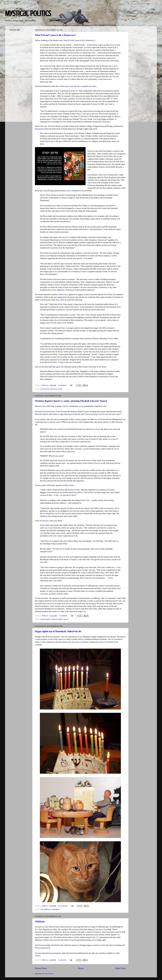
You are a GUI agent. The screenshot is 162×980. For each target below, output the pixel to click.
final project (39, 129)
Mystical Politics (28, 13)
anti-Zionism (45, 389)
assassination (45, 948)
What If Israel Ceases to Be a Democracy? (55, 35)
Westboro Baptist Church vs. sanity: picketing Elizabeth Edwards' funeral (71, 401)
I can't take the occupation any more (83, 86)
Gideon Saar (63, 294)
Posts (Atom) (49, 974)
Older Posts (120, 968)
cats (42, 909)
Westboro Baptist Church (59, 619)
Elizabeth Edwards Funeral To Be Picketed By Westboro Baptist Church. (62, 412)
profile (43, 485)
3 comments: (63, 385)
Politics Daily (68, 485)
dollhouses (48, 909)
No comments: (63, 906)
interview (75, 422)
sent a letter (92, 183)
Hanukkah (55, 909)
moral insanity (45, 619)
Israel (60, 389)
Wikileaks (40, 922)
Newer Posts (41, 968)
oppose (58, 367)
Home (81, 968)
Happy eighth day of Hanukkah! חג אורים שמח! (58, 631)
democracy (54, 389)
